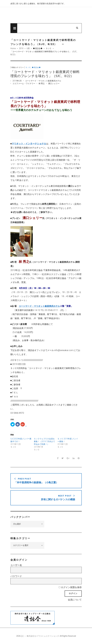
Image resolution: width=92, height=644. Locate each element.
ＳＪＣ (49, 49)
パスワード (16, 576)
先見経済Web (38, 15)
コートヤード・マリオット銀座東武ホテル (43, 81)
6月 (28, 49)
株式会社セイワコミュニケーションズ (43, 636)
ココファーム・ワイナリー (24, 84)
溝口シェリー (54, 84)
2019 (21, 49)
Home (13, 49)
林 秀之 (42, 84)
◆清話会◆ (38, 49)
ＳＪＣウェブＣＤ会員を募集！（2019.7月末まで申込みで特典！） (44, 442)
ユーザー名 (16, 565)
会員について (75, 600)
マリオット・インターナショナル (29, 144)
